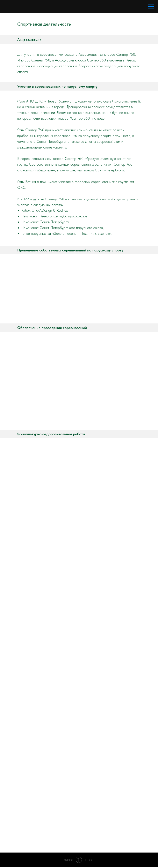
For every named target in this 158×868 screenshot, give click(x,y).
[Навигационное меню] (151, 7)
